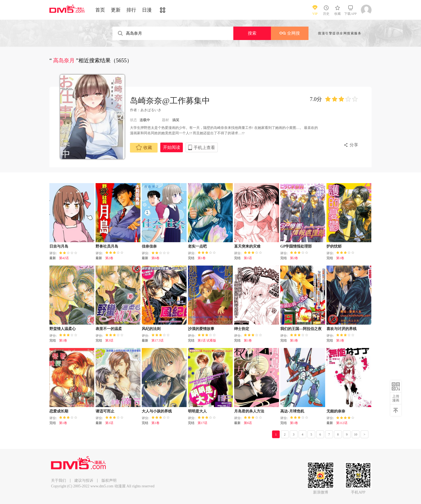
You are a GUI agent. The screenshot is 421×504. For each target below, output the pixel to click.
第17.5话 (157, 340)
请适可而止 (105, 411)
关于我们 (59, 481)
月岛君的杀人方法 (249, 411)
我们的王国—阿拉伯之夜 (301, 329)
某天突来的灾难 (247, 246)
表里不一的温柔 (109, 329)
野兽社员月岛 (107, 246)
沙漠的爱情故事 (201, 329)
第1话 (248, 258)
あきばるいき (151, 110)
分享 (354, 145)
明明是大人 (197, 411)
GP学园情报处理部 (296, 246)
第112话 (342, 423)
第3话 (109, 340)
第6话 (248, 423)
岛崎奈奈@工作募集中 (170, 101)
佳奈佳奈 (149, 246)
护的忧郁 (334, 246)
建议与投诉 (84, 481)
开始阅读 (172, 147)
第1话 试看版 (207, 340)
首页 (100, 10)
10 (356, 434)
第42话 (64, 258)
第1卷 (202, 258)
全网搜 (290, 33)
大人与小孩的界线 (157, 411)
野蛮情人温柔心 (63, 329)
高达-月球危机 (292, 411)
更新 (116, 10)
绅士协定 (242, 329)
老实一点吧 (197, 246)
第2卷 (109, 258)
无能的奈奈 (336, 411)
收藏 (144, 147)
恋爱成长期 (59, 411)
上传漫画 (396, 398)
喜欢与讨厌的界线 (342, 329)
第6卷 (155, 258)
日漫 (147, 10)
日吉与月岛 (59, 246)
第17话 (202, 423)
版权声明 (109, 481)
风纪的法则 (151, 329)
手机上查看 (204, 148)
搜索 (252, 33)
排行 (131, 10)
